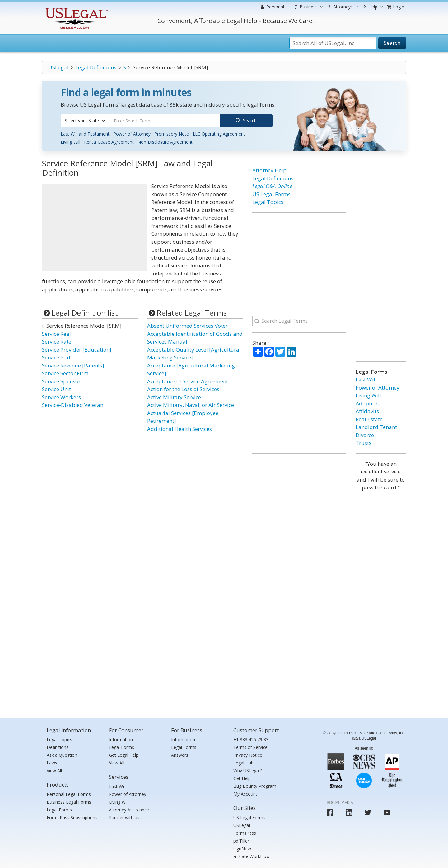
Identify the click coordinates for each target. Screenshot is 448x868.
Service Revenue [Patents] (73, 365)
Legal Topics (268, 202)
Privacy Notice (248, 755)
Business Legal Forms (69, 801)
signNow (242, 848)
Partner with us (124, 817)
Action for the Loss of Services (183, 389)
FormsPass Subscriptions (72, 817)
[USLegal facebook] (330, 812)
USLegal (58, 67)
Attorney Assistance (129, 809)
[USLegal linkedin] (349, 812)
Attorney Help (269, 170)
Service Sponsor (61, 381)
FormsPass (245, 832)
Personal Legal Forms (69, 794)
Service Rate (57, 341)
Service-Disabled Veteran (73, 405)
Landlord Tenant (376, 427)
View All (54, 770)
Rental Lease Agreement (109, 142)
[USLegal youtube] (387, 812)
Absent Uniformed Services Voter (187, 325)
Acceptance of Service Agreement (188, 381)
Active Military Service (174, 397)
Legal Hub (243, 762)
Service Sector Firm (65, 373)
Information (121, 739)
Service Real (56, 333)
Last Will (366, 379)
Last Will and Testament (85, 134)
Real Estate (369, 419)
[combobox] (85, 121)
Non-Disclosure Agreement (165, 142)
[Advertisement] (94, 228)
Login (395, 7)
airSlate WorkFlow (252, 856)
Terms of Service (250, 747)
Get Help (242, 778)
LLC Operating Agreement (219, 134)
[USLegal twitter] (368, 812)
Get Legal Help (124, 755)
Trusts (364, 443)
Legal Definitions (96, 67)
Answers (180, 755)
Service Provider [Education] (77, 349)
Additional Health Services (180, 428)
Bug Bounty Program (255, 786)
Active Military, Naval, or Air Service (191, 405)
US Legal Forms (271, 194)
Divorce (365, 434)
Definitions (58, 747)
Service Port (56, 357)
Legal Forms (59, 809)
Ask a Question (62, 755)
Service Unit (56, 389)
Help (372, 7)
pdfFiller (241, 840)
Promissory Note (172, 134)
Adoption (367, 403)
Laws (52, 762)
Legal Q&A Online (272, 186)
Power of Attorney (132, 134)
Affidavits (367, 411)
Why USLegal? (247, 770)
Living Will (70, 142)
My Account (245, 794)
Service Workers (61, 397)
